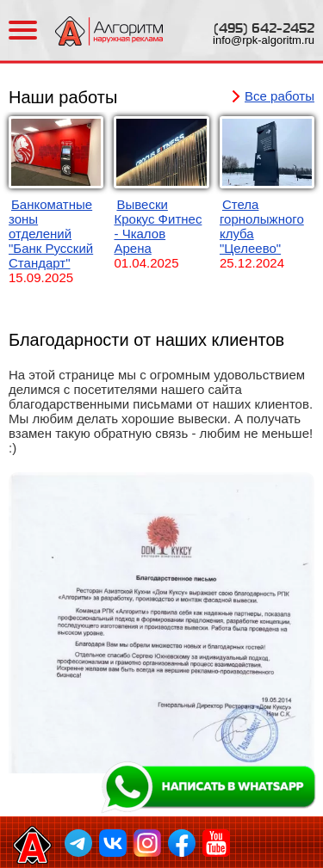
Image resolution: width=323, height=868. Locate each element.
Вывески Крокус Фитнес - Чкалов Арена (158, 226)
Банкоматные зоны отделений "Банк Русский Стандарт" (51, 234)
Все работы (280, 96)
